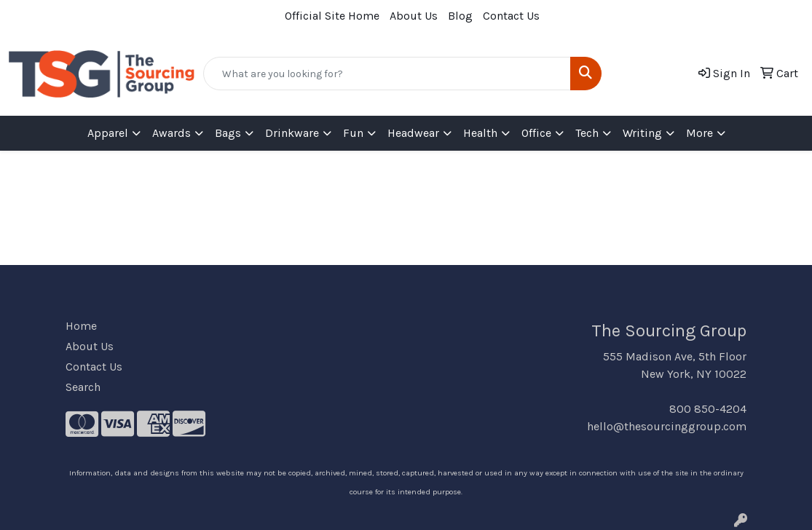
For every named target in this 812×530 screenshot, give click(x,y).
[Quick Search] (387, 74)
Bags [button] (228, 133)
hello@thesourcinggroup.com (667, 426)
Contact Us (511, 16)
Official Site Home (332, 16)
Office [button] (536, 133)
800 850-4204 (708, 409)
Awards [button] (172, 133)
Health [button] (480, 133)
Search (83, 387)
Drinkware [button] (292, 133)
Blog (460, 16)
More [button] (699, 133)
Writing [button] (642, 133)
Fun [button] (353, 133)
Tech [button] (587, 133)
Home (81, 326)
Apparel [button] (108, 133)
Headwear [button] (413, 133)
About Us (414, 16)
